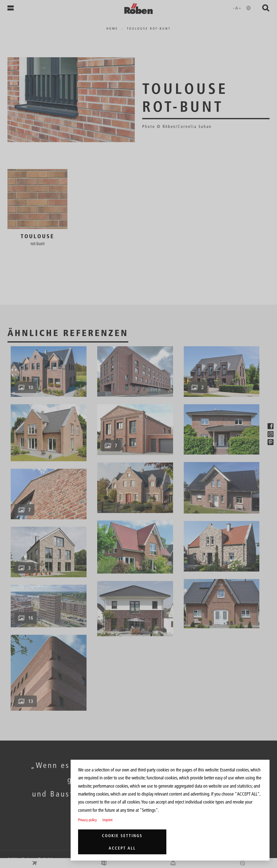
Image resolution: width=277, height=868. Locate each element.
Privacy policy (87, 820)
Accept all (122, 848)
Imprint (107, 820)
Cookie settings (122, 836)
